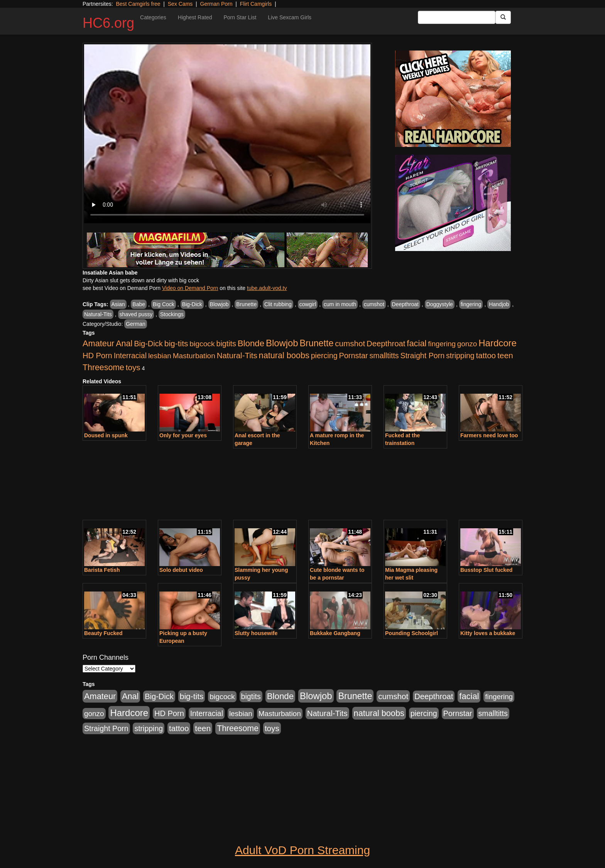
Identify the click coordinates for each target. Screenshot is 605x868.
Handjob (499, 304)
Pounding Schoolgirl (412, 633)
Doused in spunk (106, 435)
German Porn (216, 4)
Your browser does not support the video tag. (227, 134)
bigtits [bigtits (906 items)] (226, 344)
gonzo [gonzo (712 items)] (467, 344)
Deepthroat (405, 304)
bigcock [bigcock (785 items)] (202, 344)
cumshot (374, 304)
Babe (139, 304)
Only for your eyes (183, 435)
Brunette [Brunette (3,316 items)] (316, 343)
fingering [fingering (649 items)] (442, 344)
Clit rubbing (278, 304)
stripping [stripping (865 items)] (460, 356)
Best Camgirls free (138, 4)
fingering (471, 304)
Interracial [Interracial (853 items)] (130, 356)
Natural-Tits (98, 314)
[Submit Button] (503, 17)
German (136, 324)
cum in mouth (340, 304)
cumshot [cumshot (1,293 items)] (350, 343)
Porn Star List (240, 17)
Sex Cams (180, 4)
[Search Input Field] (457, 17)
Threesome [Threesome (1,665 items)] (103, 367)
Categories (153, 17)
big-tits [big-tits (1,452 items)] (176, 343)
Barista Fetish (102, 570)
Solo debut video (181, 570)
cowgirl (308, 304)
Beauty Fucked (103, 633)
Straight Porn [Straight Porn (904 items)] (423, 356)
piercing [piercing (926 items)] (324, 356)
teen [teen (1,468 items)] (505, 355)
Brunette (246, 304)
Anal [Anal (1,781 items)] (124, 344)
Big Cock (164, 304)
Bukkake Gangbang (335, 633)
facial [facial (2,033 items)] (417, 343)
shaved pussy (136, 314)
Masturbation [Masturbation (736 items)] (194, 356)
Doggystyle (440, 304)
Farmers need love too (489, 435)
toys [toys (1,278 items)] (133, 367)
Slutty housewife (256, 633)
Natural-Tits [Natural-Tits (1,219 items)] (237, 355)
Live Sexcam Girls (290, 17)
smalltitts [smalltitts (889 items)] (384, 356)
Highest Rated (195, 17)
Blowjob (219, 304)
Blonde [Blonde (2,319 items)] (251, 343)
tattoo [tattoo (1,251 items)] (486, 355)
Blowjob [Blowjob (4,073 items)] (282, 343)
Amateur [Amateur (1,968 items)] (98, 343)
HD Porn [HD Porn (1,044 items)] (97, 356)
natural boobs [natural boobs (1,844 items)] (284, 355)
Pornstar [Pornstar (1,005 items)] (353, 356)
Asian (118, 304)
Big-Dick (192, 304)
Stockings (172, 314)
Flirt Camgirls (256, 4)
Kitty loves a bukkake (488, 633)
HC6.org (108, 23)
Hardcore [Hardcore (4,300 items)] (498, 343)
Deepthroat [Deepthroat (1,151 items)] (386, 344)
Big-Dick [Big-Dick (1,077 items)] (148, 344)
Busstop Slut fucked (486, 570)
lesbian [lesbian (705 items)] (160, 356)
